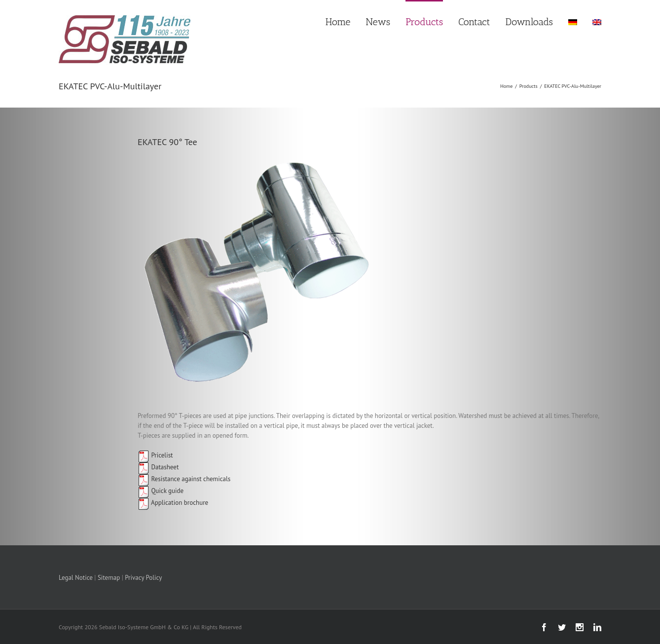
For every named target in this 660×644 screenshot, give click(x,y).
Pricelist (155, 455)
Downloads (529, 22)
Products (424, 22)
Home (338, 22)
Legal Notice (76, 578)
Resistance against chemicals (184, 479)
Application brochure (173, 503)
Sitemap (109, 578)
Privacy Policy (143, 578)
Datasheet (158, 467)
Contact (474, 22)
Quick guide (161, 491)
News (378, 22)
